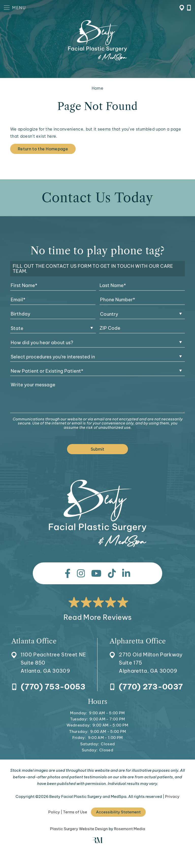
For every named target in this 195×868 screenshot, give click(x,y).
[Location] (49, 656)
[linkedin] (126, 573)
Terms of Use (75, 812)
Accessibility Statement (118, 812)
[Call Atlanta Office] (48, 687)
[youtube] (96, 573)
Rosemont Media (130, 829)
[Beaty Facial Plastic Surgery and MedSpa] (98, 513)
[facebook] (68, 573)
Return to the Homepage (43, 149)
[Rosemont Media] (97, 842)
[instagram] (81, 573)
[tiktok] (112, 573)
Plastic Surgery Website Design (79, 829)
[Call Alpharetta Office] (146, 687)
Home (97, 88)
